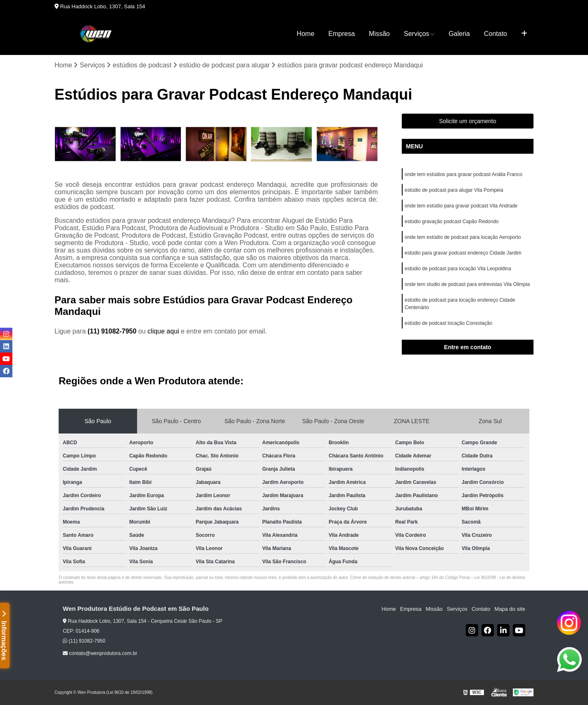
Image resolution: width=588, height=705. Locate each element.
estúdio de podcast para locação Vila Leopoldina (458, 269)
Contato (496, 34)
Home (306, 34)
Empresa (341, 34)
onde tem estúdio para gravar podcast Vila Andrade (461, 206)
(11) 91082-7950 (113, 331)
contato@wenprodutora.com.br (100, 653)
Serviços (416, 34)
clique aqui (163, 331)
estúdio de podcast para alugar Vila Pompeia (454, 190)
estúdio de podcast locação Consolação (448, 323)
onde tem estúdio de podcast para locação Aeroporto (463, 237)
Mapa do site (510, 609)
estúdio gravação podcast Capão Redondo (452, 222)
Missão (379, 34)
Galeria (459, 34)
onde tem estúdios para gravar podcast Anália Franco (464, 174)
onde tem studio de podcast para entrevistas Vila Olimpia (467, 284)
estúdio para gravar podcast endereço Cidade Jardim (463, 253)
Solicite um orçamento (468, 121)
